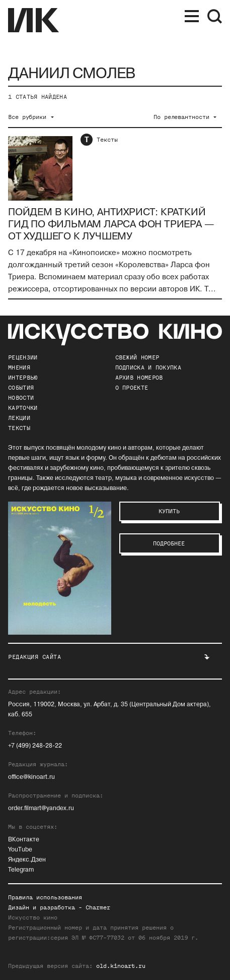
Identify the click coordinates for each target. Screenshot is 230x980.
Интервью (23, 378)
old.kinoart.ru (121, 966)
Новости (21, 398)
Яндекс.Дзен (27, 860)
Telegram (21, 870)
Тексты (107, 140)
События (21, 388)
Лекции (19, 418)
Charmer (98, 907)
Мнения (19, 367)
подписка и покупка (148, 367)
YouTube (20, 850)
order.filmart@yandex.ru (41, 808)
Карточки (23, 408)
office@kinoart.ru (31, 777)
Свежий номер (137, 357)
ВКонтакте (24, 840)
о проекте (132, 388)
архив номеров (139, 378)
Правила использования (45, 897)
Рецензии (23, 357)
